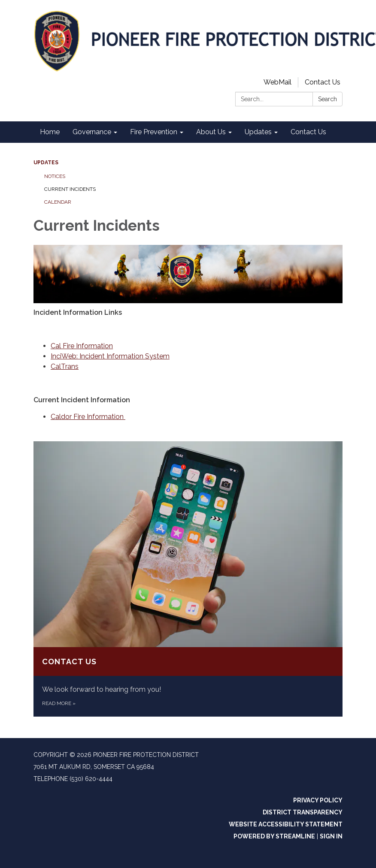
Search (327, 99)
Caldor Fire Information (88, 417)
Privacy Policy (318, 800)
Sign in (331, 836)
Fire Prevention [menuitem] (154, 132)
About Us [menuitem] (211, 132)
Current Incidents (70, 189)
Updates (46, 163)
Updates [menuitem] (258, 132)
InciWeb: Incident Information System (110, 356)
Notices (55, 176)
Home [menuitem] (50, 132)
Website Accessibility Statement (286, 824)
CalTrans (65, 366)
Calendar (58, 202)
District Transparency (303, 812)
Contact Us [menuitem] (308, 132)
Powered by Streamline (274, 836)
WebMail (277, 82)
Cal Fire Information (82, 346)
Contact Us (323, 82)
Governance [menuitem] (92, 132)
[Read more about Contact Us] (188, 579)
